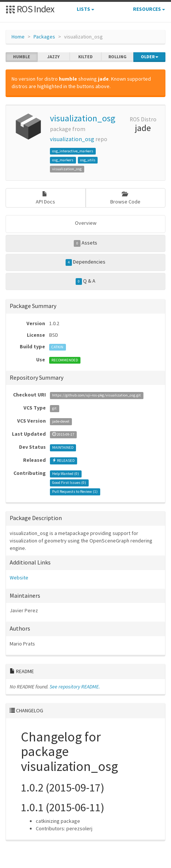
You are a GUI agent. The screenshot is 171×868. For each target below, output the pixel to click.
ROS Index (30, 9)
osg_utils (88, 160)
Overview (86, 223)
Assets (85, 243)
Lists (85, 9)
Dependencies (86, 262)
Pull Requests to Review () (75, 491)
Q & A (86, 281)
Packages (44, 37)
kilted (85, 57)
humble (22, 57)
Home (18, 37)
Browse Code (125, 198)
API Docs (45, 198)
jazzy (53, 57)
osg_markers (63, 160)
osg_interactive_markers (73, 151)
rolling (118, 57)
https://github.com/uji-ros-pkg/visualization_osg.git (96, 395)
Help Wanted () (66, 474)
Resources (149, 9)
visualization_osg (83, 118)
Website (19, 578)
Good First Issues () (69, 483)
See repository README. (75, 687)
